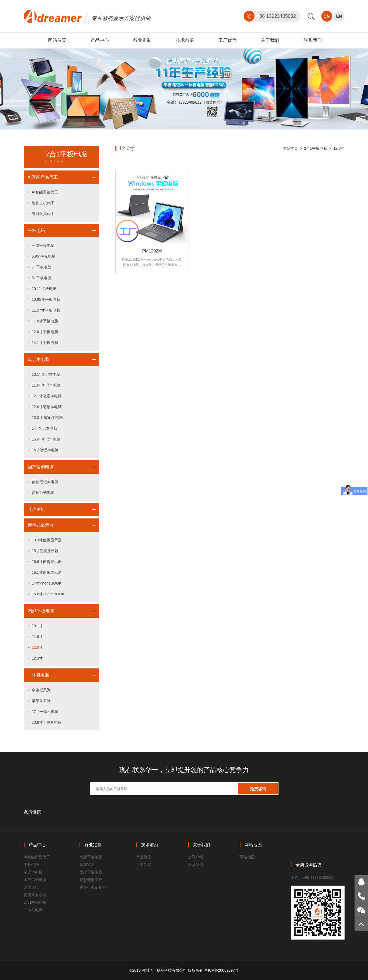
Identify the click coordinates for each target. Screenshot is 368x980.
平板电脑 (36, 231)
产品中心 (100, 40)
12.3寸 (37, 658)
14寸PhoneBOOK (47, 583)
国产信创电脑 (41, 467)
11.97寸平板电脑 (46, 310)
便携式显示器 (41, 525)
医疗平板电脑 (91, 872)
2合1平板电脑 (41, 611)
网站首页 (57, 40)
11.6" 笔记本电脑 (46, 385)
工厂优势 (228, 40)
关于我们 (270, 40)
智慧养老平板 (91, 880)
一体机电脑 (39, 675)
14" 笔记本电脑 (44, 428)
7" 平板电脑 (42, 267)
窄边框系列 (41, 690)
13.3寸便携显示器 (47, 540)
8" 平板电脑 (42, 278)
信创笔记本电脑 (45, 482)
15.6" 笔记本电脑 (46, 439)
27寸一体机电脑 (45, 712)
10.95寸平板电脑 (46, 299)
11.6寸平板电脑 (45, 321)
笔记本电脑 (39, 359)
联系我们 (313, 40)
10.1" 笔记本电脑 (46, 374)
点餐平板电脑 (91, 857)
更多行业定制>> (93, 887)
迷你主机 (36, 509)
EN (339, 16)
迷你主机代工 (43, 203)
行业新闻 (144, 865)
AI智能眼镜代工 (45, 192)
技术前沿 (185, 40)
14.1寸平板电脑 (45, 343)
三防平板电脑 (43, 245)
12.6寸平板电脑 (45, 332)
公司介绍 (195, 857)
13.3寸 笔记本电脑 (47, 418)
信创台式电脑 (43, 493)
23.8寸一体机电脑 (47, 722)
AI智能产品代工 (43, 177)
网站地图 (247, 857)
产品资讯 (144, 857)
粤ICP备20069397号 (221, 970)
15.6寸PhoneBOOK (48, 594)
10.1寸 (37, 626)
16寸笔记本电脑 (45, 450)
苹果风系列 (41, 701)
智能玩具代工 (43, 214)
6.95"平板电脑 (44, 256)
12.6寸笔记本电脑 (47, 407)
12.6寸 (37, 647)
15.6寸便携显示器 (47, 562)
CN (327, 16)
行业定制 (142, 40)
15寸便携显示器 (45, 551)
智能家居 (87, 865)
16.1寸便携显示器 (47, 572)
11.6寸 (37, 637)
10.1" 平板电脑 (44, 289)
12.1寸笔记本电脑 (47, 396)
